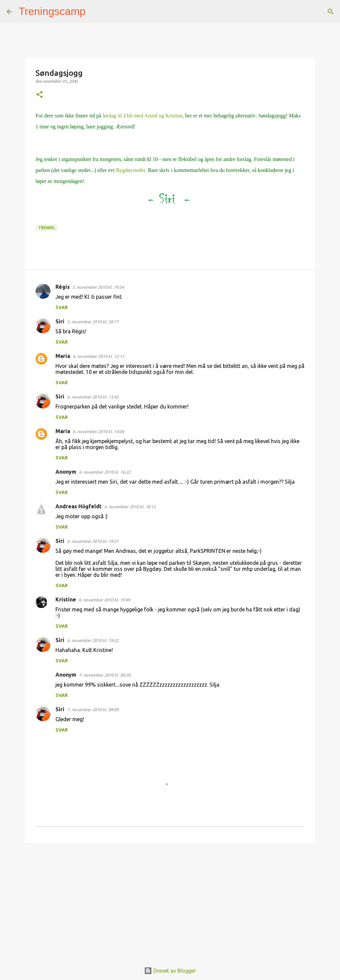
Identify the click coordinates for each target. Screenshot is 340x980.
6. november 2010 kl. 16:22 (105, 472)
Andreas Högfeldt (79, 506)
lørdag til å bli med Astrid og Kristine (142, 116)
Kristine (66, 599)
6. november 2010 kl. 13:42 (93, 397)
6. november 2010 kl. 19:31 (93, 541)
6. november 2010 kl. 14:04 (98, 431)
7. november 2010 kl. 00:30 (105, 675)
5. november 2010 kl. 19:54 (98, 287)
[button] (40, 95)
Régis (63, 287)
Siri (60, 321)
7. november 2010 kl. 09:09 (93, 710)
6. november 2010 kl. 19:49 (104, 600)
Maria (63, 356)
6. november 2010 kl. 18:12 (130, 507)
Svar (62, 307)
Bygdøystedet (130, 170)
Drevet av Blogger (170, 971)
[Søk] (95, 12)
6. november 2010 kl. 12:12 (98, 356)
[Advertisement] (170, 899)
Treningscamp (52, 11)
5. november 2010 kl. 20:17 (93, 322)
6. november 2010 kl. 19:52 (93, 640)
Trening (46, 228)
